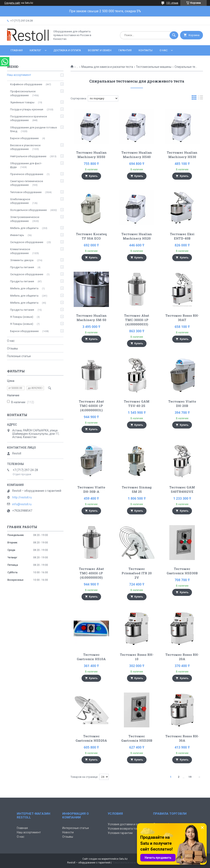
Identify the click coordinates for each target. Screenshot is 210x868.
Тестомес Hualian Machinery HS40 (137, 155)
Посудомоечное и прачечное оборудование (29, 118)
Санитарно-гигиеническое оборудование (27, 183)
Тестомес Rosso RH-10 (137, 657)
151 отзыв (172, 3)
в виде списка (201, 98)
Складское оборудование (27, 242)
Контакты (146, 50)
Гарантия (125, 50)
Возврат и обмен (100, 50)
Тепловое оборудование (26, 192)
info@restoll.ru (22, 504)
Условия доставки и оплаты (127, 824)
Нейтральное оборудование (28, 156)
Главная (17, 50)
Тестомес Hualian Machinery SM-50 (91, 318)
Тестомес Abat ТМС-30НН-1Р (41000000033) (137, 320)
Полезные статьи (19, 356)
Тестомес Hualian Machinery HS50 (91, 155)
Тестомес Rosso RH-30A (182, 738)
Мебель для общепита (24, 228)
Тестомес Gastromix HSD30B (182, 571)
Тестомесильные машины (154, 67)
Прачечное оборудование (27, 174)
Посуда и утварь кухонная (27, 109)
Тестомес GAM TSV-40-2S (137, 404)
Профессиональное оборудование (23, 93)
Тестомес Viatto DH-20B (182, 404)
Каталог (35, 50)
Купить (93, 176)
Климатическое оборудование (20, 251)
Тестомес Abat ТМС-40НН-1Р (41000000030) (91, 573)
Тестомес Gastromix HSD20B (137, 738)
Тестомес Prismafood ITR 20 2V (137, 573)
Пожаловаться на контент (127, 863)
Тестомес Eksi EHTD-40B (182, 236)
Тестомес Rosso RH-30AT (182, 318)
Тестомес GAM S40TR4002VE (182, 489)
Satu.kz (123, 859)
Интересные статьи (76, 828)
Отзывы (12, 348)
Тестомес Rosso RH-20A (182, 657)
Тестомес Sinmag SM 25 (137, 489)
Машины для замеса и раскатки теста (107, 67)
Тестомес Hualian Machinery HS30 (182, 155)
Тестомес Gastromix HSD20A (91, 738)
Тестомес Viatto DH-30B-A (91, 489)
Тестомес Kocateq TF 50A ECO (91, 236)
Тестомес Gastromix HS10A (91, 657)
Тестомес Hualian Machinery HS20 (137, 236)
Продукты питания (22, 267)
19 (190, 777)
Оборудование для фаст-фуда (26, 165)
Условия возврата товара (125, 829)
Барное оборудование (24, 138)
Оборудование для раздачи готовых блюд (34, 129)
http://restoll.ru (22, 497)
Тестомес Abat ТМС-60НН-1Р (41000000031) (91, 406)
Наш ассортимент (19, 75)
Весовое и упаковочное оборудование (25, 147)
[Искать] (174, 35)
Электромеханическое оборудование (25, 219)
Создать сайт (12, 3)
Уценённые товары (22, 102)
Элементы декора (22, 260)
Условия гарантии (120, 833)
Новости (68, 832)
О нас (164, 50)
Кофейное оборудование (26, 84)
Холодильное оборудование (28, 210)
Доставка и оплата (67, 50)
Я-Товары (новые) (22, 317)
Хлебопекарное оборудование (20, 201)
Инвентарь (17, 235)
